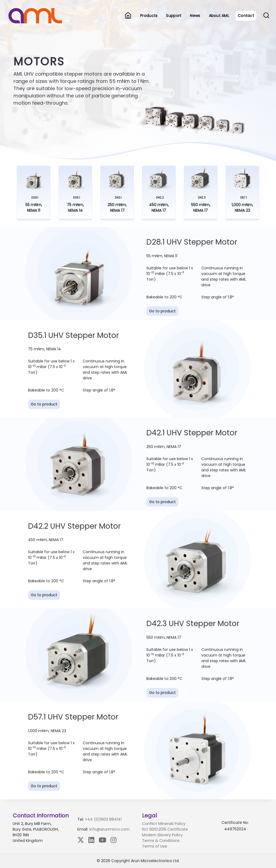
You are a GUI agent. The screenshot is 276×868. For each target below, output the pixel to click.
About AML (219, 16)
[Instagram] (113, 840)
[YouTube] (102, 840)
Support (174, 16)
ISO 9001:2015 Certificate (165, 829)
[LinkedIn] (91, 840)
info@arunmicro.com (109, 829)
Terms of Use (155, 846)
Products (149, 16)
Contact (246, 16)
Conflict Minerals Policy (164, 824)
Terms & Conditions (161, 841)
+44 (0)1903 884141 (103, 819)
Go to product (162, 311)
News (195, 16)
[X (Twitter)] (81, 840)
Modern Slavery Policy (162, 835)
